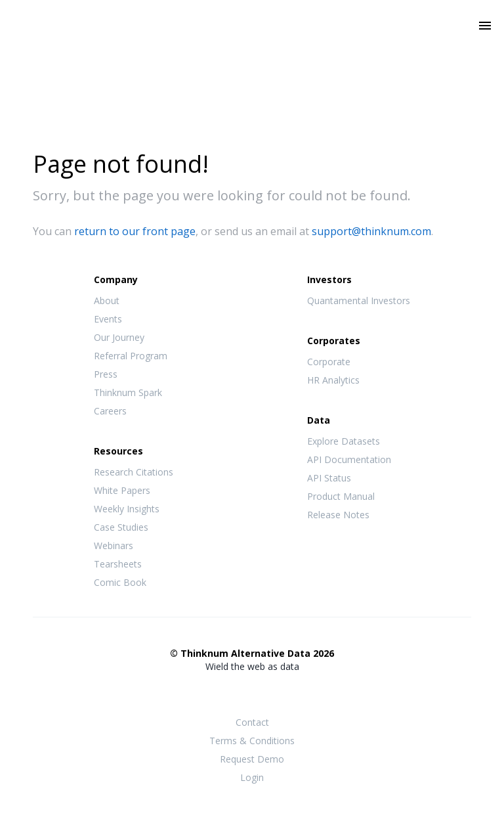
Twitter (252, 691)
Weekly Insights (127, 509)
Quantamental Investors (359, 300)
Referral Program (131, 356)
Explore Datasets (344, 441)
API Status (329, 478)
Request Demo (252, 759)
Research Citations (134, 472)
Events (108, 319)
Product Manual (341, 496)
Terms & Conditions (252, 741)
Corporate (329, 362)
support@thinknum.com (371, 231)
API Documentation (349, 459)
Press (106, 374)
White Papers (122, 490)
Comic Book (120, 582)
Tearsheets (118, 564)
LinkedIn (278, 692)
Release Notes (338, 515)
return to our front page (135, 231)
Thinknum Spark (128, 392)
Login (252, 777)
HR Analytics (333, 380)
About (107, 300)
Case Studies (121, 527)
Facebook (226, 692)
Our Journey (119, 337)
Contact (252, 722)
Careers (110, 411)
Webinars (114, 545)
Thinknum (252, 44)
